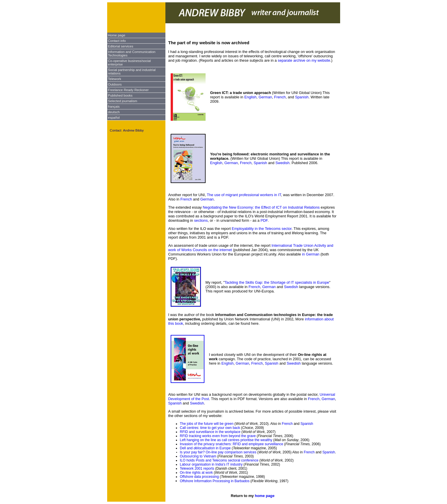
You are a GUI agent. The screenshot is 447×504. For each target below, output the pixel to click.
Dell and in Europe (205, 448)
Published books (120, 95)
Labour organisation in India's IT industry (211, 464)
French (280, 97)
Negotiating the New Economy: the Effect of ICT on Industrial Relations (261, 207)
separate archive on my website (304, 60)
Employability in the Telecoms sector (262, 229)
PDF (264, 220)
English (250, 97)
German (265, 97)
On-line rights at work (196, 473)
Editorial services (121, 46)
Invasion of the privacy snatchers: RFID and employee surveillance (232, 444)
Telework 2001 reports (197, 468)
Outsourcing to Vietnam (198, 456)
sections (201, 220)
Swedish (282, 163)
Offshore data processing (199, 477)
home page (265, 496)
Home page (117, 35)
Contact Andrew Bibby (127, 130)
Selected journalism (123, 101)
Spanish (302, 97)
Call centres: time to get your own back (210, 428)
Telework (115, 79)
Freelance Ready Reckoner (128, 90)
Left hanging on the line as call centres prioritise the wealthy (226, 440)
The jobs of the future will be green (207, 424)
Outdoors (115, 84)
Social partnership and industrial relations (132, 72)
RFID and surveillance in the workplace (210, 432)
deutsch (114, 112)
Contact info (117, 41)
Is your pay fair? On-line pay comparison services (218, 452)
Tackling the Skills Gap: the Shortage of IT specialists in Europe (277, 282)
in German (311, 254)
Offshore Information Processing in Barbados (215, 481)
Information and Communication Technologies (132, 54)
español (114, 118)
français (114, 107)
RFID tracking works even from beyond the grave (218, 436)
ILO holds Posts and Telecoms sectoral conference (219, 460)
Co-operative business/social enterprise (129, 63)
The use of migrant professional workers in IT (244, 195)
